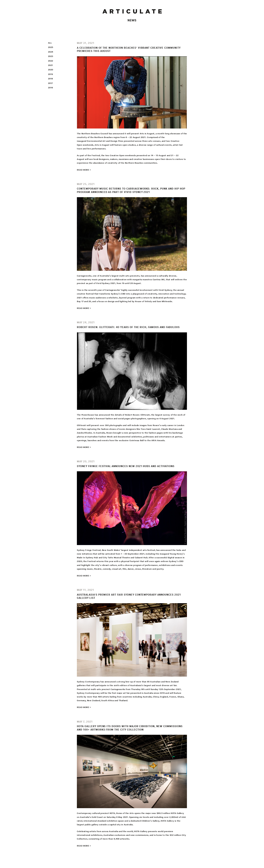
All (50, 43)
